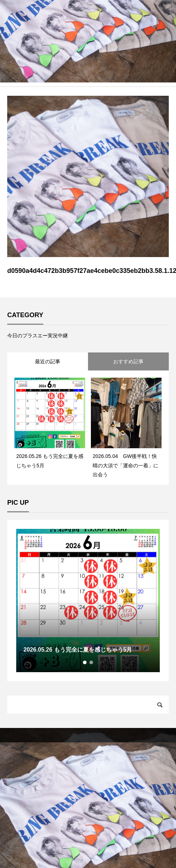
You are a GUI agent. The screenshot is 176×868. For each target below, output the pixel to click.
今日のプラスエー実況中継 (38, 336)
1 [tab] (85, 662)
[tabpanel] (88, 601)
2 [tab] (92, 662)
